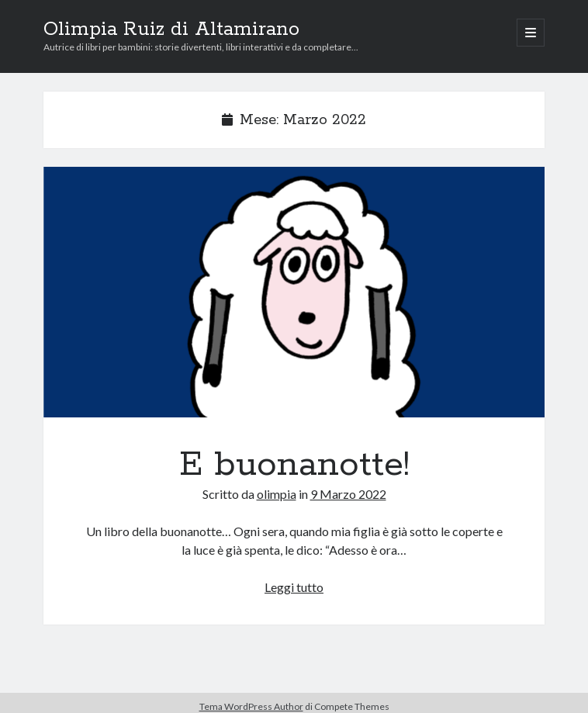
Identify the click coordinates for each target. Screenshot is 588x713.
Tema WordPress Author (251, 706)
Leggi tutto (294, 587)
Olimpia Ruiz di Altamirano (171, 29)
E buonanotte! (294, 292)
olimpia (277, 494)
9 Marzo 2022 (348, 494)
